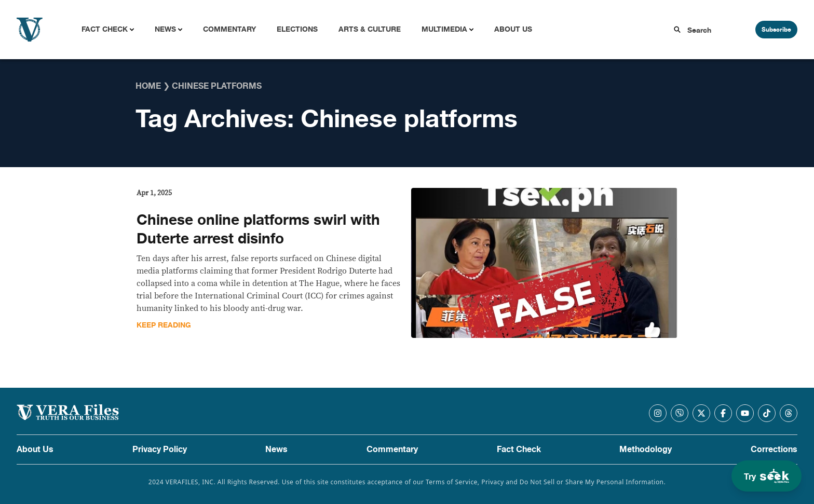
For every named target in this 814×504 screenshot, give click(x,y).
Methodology (646, 449)
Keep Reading (164, 325)
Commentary (229, 29)
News (165, 29)
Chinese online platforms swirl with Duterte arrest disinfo (258, 229)
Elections (297, 29)
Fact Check (105, 29)
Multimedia (444, 29)
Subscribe (776, 30)
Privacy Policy (160, 449)
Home (148, 86)
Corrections (774, 449)
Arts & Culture (370, 29)
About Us (513, 29)
